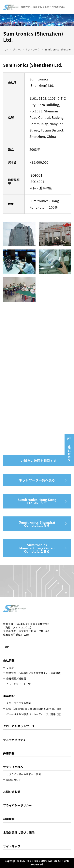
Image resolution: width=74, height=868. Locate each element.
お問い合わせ (69, 452)
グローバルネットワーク (26, 49)
